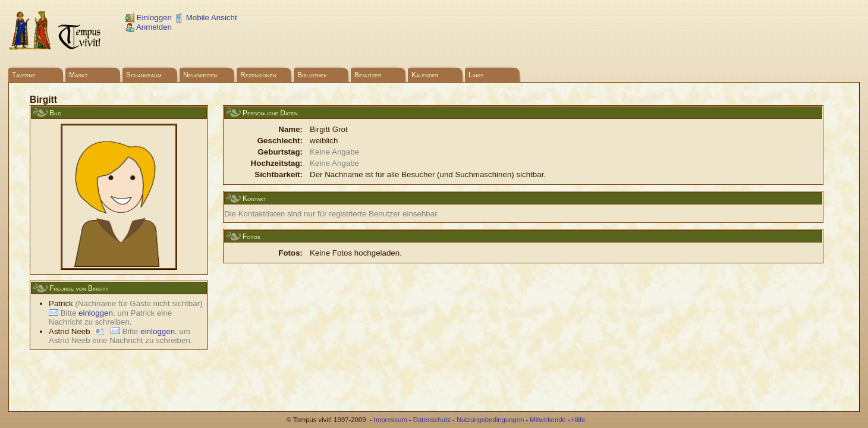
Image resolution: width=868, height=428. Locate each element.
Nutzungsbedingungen (490, 420)
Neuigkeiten (200, 75)
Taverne (24, 75)
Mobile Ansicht (206, 18)
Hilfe (579, 420)
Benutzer (368, 75)
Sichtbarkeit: (279, 174)
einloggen (96, 313)
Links (476, 75)
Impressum (391, 420)
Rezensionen (258, 75)
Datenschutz (432, 420)
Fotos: (290, 253)
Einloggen (148, 18)
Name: (290, 129)
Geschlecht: (280, 141)
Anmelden (148, 27)
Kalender (425, 75)
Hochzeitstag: (277, 163)
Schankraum (144, 75)
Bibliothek (312, 75)
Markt (78, 75)
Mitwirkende (548, 420)
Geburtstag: (280, 152)
